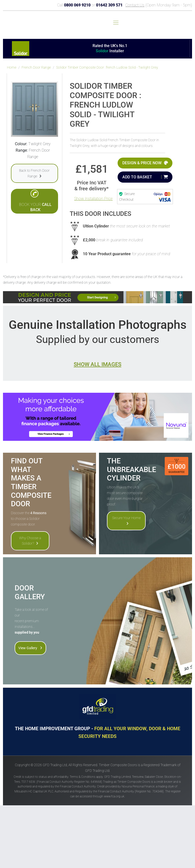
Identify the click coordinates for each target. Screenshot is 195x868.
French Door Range (36, 68)
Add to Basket (137, 177)
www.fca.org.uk (114, 796)
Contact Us (135, 5)
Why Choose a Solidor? (30, 541)
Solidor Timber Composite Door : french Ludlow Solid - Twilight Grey (107, 68)
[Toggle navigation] (116, 23)
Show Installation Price (93, 199)
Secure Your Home (126, 520)
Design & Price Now (142, 163)
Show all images (97, 364)
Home (12, 68)
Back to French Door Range (34, 173)
